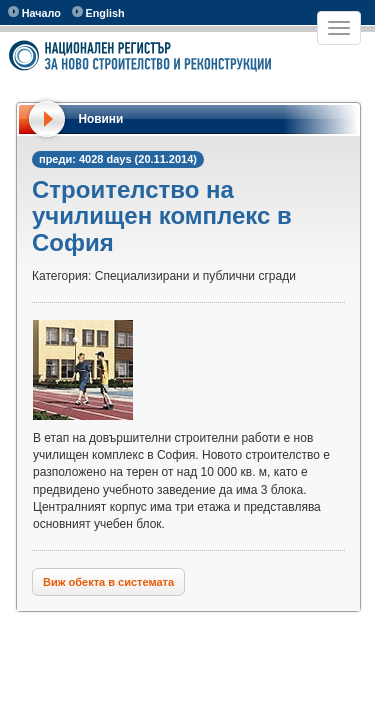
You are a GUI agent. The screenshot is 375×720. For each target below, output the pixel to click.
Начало (34, 12)
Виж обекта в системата (108, 582)
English (98, 12)
